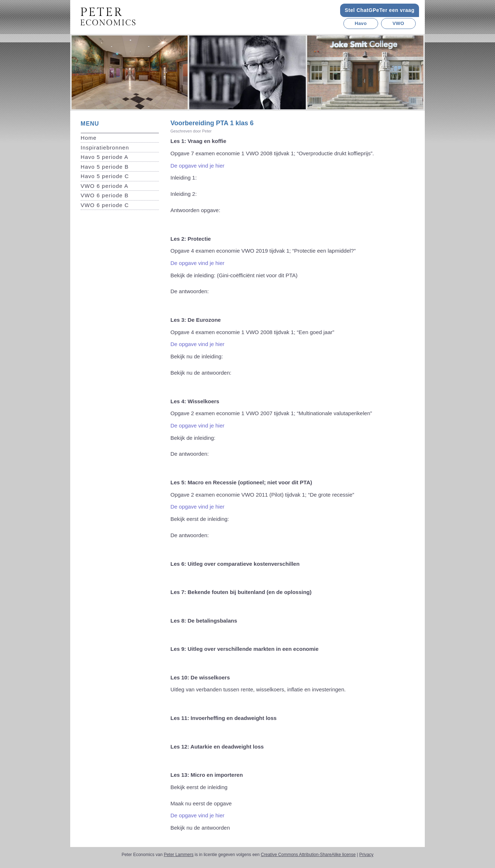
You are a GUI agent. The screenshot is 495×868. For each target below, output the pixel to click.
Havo (361, 23)
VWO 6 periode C (105, 205)
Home (89, 138)
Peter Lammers (179, 855)
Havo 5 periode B (105, 167)
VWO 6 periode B (105, 195)
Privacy (366, 855)
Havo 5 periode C (105, 176)
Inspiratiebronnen (105, 148)
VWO (398, 23)
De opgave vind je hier (197, 166)
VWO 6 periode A (105, 186)
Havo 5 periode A (105, 157)
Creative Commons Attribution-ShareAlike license (308, 855)
